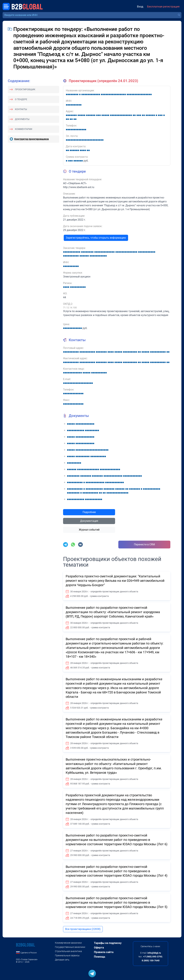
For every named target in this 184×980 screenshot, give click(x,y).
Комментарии (24, 129)
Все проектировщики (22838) (83, 929)
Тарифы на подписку (108, 943)
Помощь (100, 957)
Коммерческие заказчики (68, 943)
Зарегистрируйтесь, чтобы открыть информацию (96, 238)
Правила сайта (104, 952)
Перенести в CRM (144, 544)
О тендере (21, 99)
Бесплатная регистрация (163, 7)
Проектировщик (25, 89)
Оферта (99, 947)
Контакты (21, 109)
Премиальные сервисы (67, 955)
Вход (140, 7)
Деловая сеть (62, 960)
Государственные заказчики (70, 947)
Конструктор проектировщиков (32, 139)
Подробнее (89, 512)
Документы (22, 119)
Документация (89, 521)
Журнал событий (89, 530)
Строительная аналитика (68, 951)
